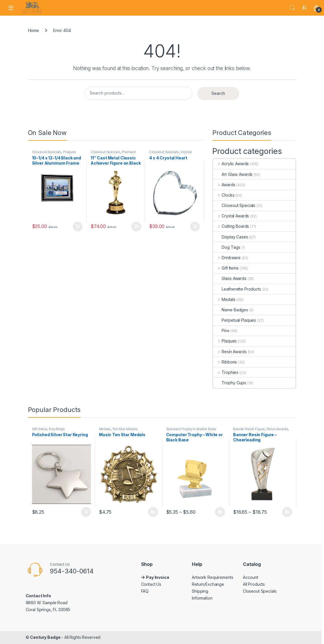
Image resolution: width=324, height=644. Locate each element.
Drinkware (227, 258)
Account (251, 577)
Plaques (70, 152)
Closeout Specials (47, 152)
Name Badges (230, 310)
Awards (224, 185)
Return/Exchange (208, 584)
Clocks (224, 195)
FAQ (145, 591)
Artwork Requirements (212, 577)
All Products (254, 584)
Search (292, 8)
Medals (224, 299)
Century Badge (45, 637)
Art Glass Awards (233, 174)
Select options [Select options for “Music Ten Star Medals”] (153, 512)
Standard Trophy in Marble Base (191, 429)
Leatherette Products (237, 289)
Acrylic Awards (231, 164)
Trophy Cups (229, 383)
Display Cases (230, 237)
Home (33, 30)
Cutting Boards (231, 226)
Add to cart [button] (78, 227)
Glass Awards (230, 278)
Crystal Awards (231, 216)
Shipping (200, 591)
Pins (221, 331)
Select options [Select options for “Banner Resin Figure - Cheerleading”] (287, 512)
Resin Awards (230, 352)
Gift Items (226, 268)
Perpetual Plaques (234, 320)
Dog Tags (226, 247)
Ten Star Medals (125, 429)
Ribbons (225, 362)
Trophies (226, 372)
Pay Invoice (158, 577)
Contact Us (151, 584)
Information (202, 598)
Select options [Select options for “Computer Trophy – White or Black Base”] (220, 512)
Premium (129, 152)
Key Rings (57, 429)
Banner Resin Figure (249, 429)
